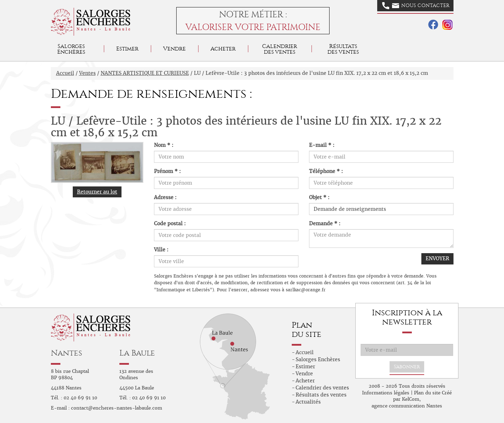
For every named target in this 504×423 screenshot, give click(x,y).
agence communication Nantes (407, 406)
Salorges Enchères (318, 359)
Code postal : (170, 224)
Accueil (65, 73)
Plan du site (427, 393)
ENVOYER (437, 258)
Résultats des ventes (321, 395)
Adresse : (165, 197)
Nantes (67, 353)
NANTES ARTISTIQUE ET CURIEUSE (145, 73)
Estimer (127, 49)
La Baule (137, 353)
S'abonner (407, 367)
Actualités (308, 402)
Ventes (87, 73)
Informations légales (386, 393)
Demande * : (325, 224)
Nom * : (164, 145)
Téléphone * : (326, 171)
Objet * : (319, 197)
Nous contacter (416, 6)
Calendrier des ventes (280, 49)
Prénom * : (167, 171)
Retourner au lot (97, 192)
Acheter (223, 49)
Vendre (174, 49)
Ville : (161, 250)
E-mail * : (322, 145)
